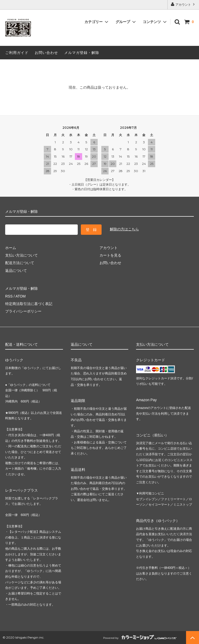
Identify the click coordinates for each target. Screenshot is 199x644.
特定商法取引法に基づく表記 (29, 304)
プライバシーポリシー (23, 311)
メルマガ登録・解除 (82, 53)
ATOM (21, 296)
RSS (9, 296)
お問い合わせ (46, 53)
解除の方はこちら (124, 229)
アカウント (183, 4)
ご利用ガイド (17, 53)
